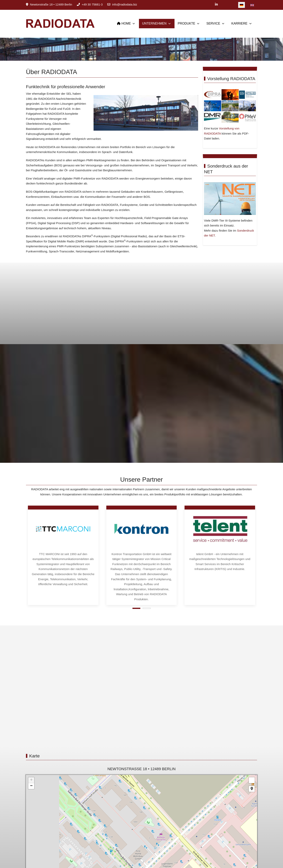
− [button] (31, 786)
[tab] (136, 608)
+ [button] (31, 780)
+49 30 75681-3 (92, 4)
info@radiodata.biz (125, 4)
